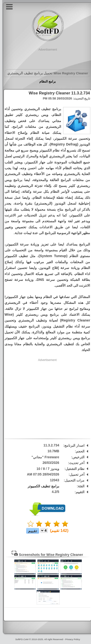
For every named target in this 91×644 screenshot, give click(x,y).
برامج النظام (45, 81)
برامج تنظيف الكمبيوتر (41, 486)
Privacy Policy (70, 639)
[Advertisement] (46, 58)
